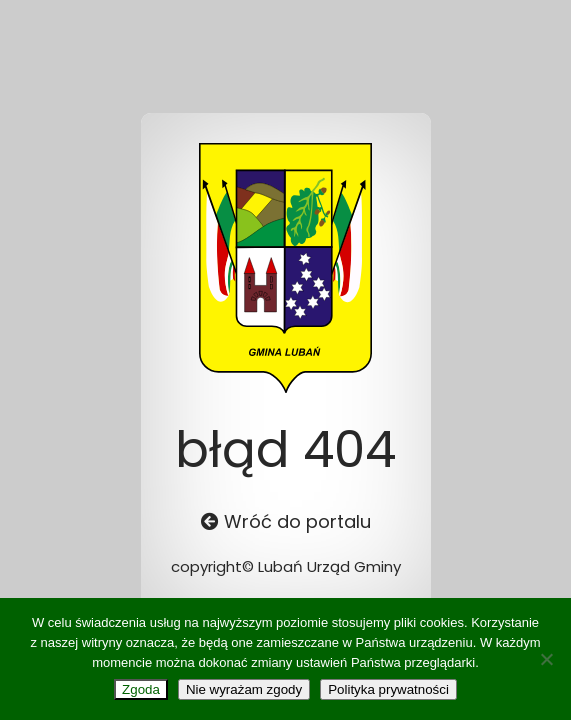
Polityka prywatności (388, 689)
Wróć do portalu (286, 521)
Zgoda (141, 689)
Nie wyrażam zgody (244, 689)
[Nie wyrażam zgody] (546, 659)
